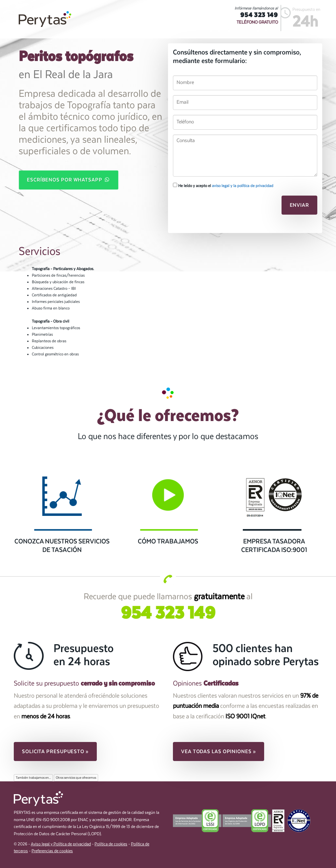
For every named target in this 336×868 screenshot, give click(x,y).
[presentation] (218, 207)
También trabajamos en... (33, 778)
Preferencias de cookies (52, 851)
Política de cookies (111, 844)
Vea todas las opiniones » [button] (219, 752)
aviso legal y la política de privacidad (243, 186)
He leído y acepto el (223, 185)
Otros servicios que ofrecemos (76, 778)
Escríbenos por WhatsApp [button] (69, 180)
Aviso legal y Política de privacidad (61, 844)
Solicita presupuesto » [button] (55, 752)
